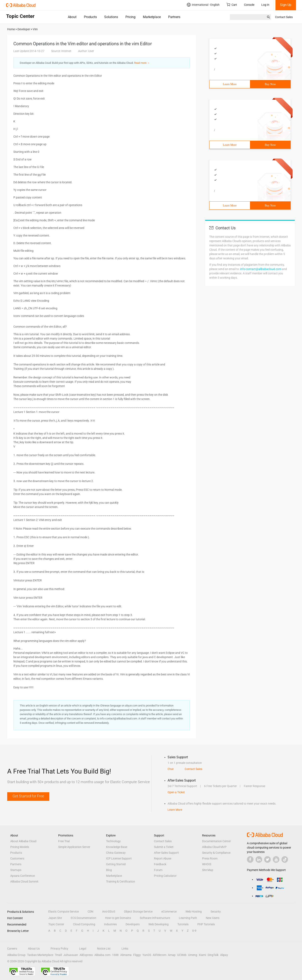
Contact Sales (284, 17)
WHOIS (207, 864)
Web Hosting (194, 912)
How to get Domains (118, 918)
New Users (213, 918)
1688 (115, 955)
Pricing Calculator (165, 876)
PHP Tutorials (206, 924)
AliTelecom (160, 955)
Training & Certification (121, 881)
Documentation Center (216, 841)
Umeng (193, 955)
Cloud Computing (84, 924)
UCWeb (182, 955)
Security (216, 912)
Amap (172, 955)
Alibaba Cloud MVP (214, 847)
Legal (83, 949)
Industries (110, 924)
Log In (265, 5)
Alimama (126, 955)
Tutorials (183, 924)
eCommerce (169, 912)
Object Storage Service (138, 912)
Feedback (160, 864)
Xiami (202, 955)
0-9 (194, 931)
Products (90, 17)
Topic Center (56, 924)
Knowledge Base (117, 847)
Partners (174, 17)
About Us (34, 949)
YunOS (147, 955)
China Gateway (116, 853)
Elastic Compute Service (64, 912)
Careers (12, 949)
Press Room (210, 858)
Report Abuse (163, 858)
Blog (109, 870)
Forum (158, 870)
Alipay (224, 955)
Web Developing (159, 924)
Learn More (230, 84)
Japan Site (55, 918)
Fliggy (137, 955)
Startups (16, 870)
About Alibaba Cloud (23, 841)
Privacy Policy (59, 949)
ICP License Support (119, 858)
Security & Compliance (216, 853)
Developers (133, 924)
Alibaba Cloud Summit (24, 881)
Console (249, 5)
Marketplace (152, 17)
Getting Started (116, 864)
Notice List (104, 949)
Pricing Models (20, 847)
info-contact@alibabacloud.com (261, 269)
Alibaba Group (16, 955)
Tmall (58, 955)
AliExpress (86, 955)
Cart (232, 5)
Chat (171, 769)
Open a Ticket (176, 792)
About (72, 17)
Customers (17, 858)
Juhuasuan (71, 955)
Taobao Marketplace (40, 955)
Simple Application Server (74, 847)
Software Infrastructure (155, 918)
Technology (113, 841)
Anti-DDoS (109, 912)
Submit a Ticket (164, 847)
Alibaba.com (102, 955)
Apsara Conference (23, 876)
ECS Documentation (83, 918)
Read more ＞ (142, 63)
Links (125, 949)
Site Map (208, 870)
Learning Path (188, 918)
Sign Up (286, 5)
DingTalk (213, 955)
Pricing (130, 17)
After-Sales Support (166, 853)
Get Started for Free (28, 796)
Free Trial (64, 841)
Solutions (111, 17)
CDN (90, 912)
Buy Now (270, 84)
